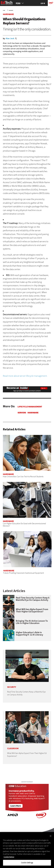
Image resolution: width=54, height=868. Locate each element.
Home (4, 10)
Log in (43, 3)
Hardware (11, 10)
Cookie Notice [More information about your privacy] (9, 857)
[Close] (51, 836)
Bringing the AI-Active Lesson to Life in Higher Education (32, 622)
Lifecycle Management (30, 407)
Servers (22, 413)
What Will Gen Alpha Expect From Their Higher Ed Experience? (32, 610)
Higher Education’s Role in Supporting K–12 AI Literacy (29, 634)
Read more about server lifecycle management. (25, 376)
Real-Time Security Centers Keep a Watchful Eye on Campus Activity (33, 599)
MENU (18, 3)
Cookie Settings (27, 863)
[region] (27, 850)
